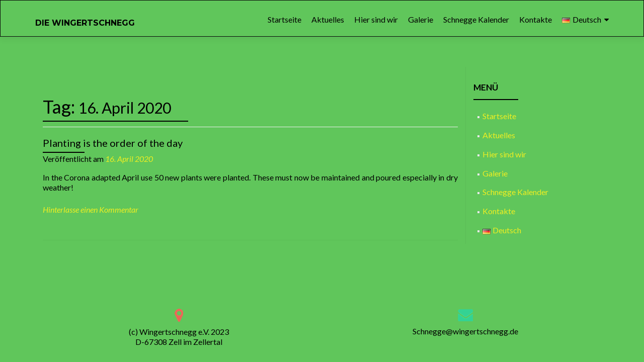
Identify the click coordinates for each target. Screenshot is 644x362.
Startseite (285, 19)
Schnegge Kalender (476, 19)
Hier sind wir (376, 19)
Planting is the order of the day (113, 143)
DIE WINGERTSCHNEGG (85, 23)
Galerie (421, 19)
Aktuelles (328, 19)
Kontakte (536, 19)
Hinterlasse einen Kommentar (91, 209)
